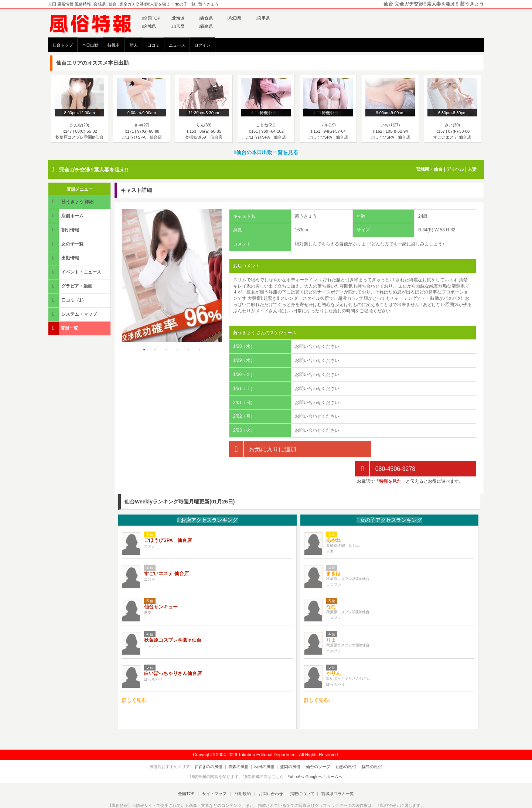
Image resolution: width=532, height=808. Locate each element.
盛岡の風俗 (290, 747)
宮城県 (149, 26)
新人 (134, 45)
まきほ (333, 554)
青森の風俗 (241, 747)
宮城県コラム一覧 (335, 774)
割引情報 (64, 230)
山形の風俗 (343, 747)
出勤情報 (64, 258)
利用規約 (243, 774)
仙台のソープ (317, 747)
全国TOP (151, 18)
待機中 (114, 45)
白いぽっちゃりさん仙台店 (173, 654)
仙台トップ (63, 45)
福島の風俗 (367, 747)
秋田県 (234, 18)
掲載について (300, 774)
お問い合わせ (269, 774)
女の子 (389, 500)
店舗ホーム (66, 216)
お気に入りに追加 (263, 449)
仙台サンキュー (161, 587)
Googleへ (314, 757)
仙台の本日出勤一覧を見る (266, 152)
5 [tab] (188, 350)
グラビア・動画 (71, 286)
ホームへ (333, 757)
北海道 (178, 18)
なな (331, 587)
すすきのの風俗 (213, 747)
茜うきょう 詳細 (71, 202)
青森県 (206, 18)
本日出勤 (90, 45)
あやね (333, 521)
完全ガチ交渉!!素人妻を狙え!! (94, 170)
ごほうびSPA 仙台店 (168, 521)
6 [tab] (199, 350)
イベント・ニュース (75, 272)
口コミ (154, 45)
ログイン (202, 45)
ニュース (177, 45)
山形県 (178, 26)
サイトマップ (216, 774)
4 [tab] (177, 350)
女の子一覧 (66, 244)
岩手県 (263, 18)
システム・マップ (73, 314)
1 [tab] (144, 350)
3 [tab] (166, 350)
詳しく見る (135, 681)
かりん (333, 654)
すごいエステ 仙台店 (166, 554)
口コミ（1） (68, 300)
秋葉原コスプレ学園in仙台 (173, 620)
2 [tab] (155, 350)
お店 (207, 500)
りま (331, 620)
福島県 (206, 26)
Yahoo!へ (296, 757)
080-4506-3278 (385, 449)
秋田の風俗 (266, 747)
